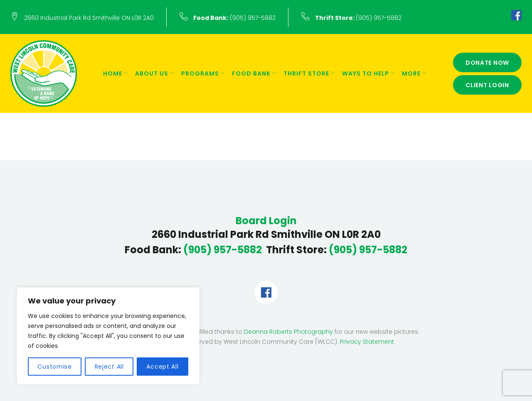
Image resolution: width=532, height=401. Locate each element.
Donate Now (487, 63)
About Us (152, 73)
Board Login (266, 221)
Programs (200, 73)
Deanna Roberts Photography (288, 332)
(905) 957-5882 (234, 18)
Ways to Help (366, 73)
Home (113, 73)
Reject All (109, 367)
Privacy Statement (367, 342)
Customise (54, 367)
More (411, 73)
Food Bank (251, 73)
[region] (108, 336)
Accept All (162, 367)
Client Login (487, 85)
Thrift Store (306, 73)
